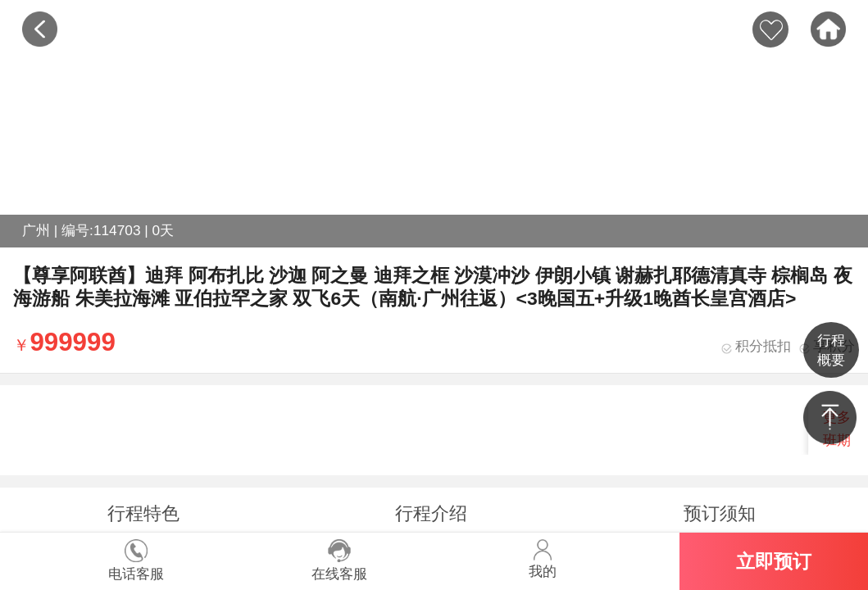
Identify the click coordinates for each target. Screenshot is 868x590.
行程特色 (143, 513)
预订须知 (720, 513)
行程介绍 (431, 513)
